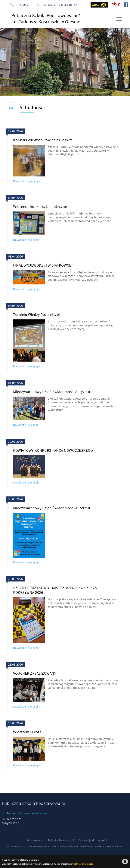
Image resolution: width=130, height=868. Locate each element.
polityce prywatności (84, 864)
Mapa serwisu (35, 840)
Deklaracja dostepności (93, 840)
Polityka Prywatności (61, 840)
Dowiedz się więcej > (27, 181)
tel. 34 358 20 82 (12, 819)
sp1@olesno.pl (11, 823)
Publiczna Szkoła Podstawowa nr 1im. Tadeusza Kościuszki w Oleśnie (46, 18)
